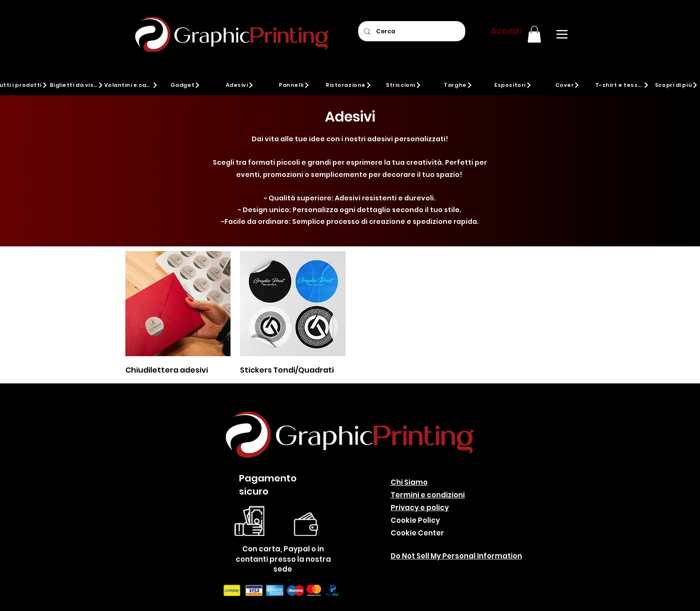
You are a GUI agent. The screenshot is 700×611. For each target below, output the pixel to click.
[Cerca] (411, 31)
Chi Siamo (409, 482)
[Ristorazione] (349, 85)
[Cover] (568, 85)
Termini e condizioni (428, 495)
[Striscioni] (404, 85)
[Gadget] (186, 85)
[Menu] (562, 34)
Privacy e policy (420, 508)
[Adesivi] (240, 85)
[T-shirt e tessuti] (622, 85)
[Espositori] (513, 85)
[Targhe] (458, 85)
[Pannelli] (295, 85)
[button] (534, 34)
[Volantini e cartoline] (131, 85)
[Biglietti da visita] (77, 85)
